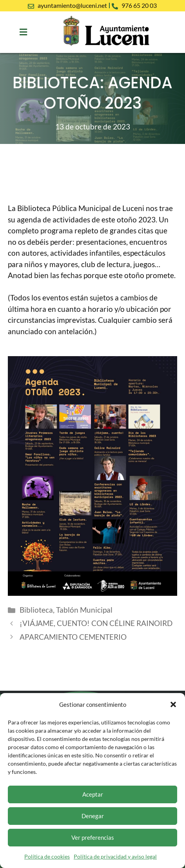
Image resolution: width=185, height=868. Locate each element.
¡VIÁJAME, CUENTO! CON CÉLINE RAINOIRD (96, 623)
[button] (173, 704)
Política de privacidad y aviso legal (115, 856)
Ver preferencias (93, 837)
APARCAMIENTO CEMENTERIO (73, 637)
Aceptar (93, 794)
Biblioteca (36, 610)
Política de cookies (47, 856)
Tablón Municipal (84, 610)
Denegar (93, 816)
